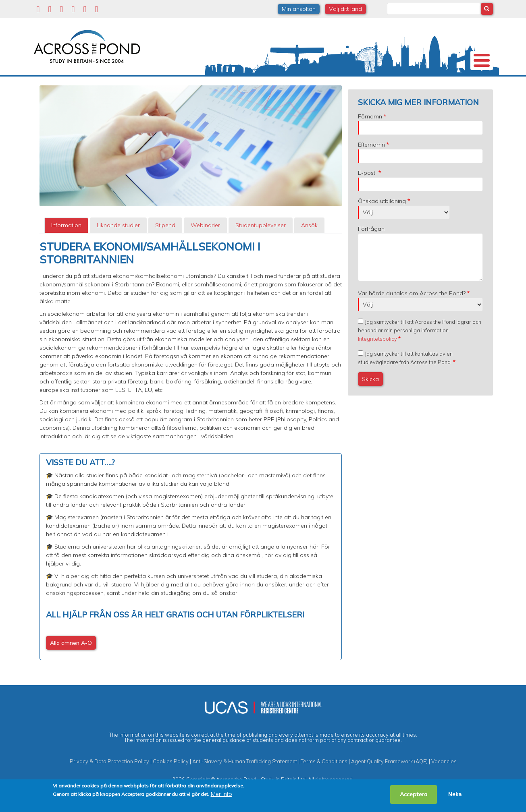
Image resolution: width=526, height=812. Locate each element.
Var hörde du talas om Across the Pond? (412, 315)
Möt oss (375, 86)
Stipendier (226, 86)
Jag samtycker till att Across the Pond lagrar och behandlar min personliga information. (420, 352)
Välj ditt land (345, 9)
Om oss (48, 86)
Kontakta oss (460, 86)
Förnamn (370, 138)
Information (66, 247)
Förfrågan (371, 251)
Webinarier (205, 247)
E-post (367, 195)
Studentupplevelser (325, 86)
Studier (269, 86)
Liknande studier (118, 247)
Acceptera (414, 794)
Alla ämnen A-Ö (71, 665)
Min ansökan (299, 9)
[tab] (66, 247)
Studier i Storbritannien (151, 86)
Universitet (98, 86)
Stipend (165, 247)
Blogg (420, 86)
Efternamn (371, 166)
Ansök (309, 247)
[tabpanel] (191, 472)
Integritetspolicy (377, 360)
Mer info (221, 794)
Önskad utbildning (382, 223)
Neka (455, 794)
